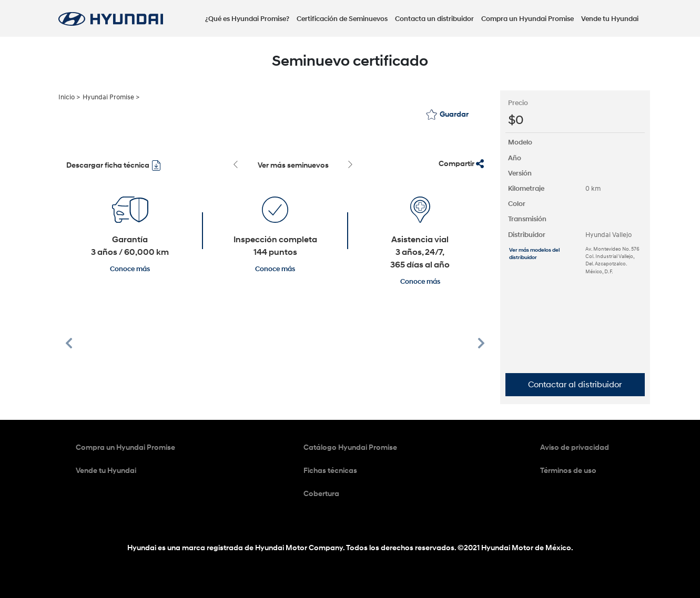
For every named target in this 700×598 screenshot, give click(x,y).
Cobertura (321, 494)
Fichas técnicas (330, 471)
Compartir (461, 164)
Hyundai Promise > (111, 97)
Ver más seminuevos (293, 166)
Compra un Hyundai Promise (527, 19)
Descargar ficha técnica (114, 166)
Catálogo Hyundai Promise (350, 447)
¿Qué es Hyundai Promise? (247, 19)
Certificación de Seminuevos (342, 19)
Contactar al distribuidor (575, 385)
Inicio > (69, 97)
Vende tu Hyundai (610, 19)
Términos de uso (568, 471)
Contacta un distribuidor (434, 19)
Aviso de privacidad (575, 447)
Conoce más (130, 269)
